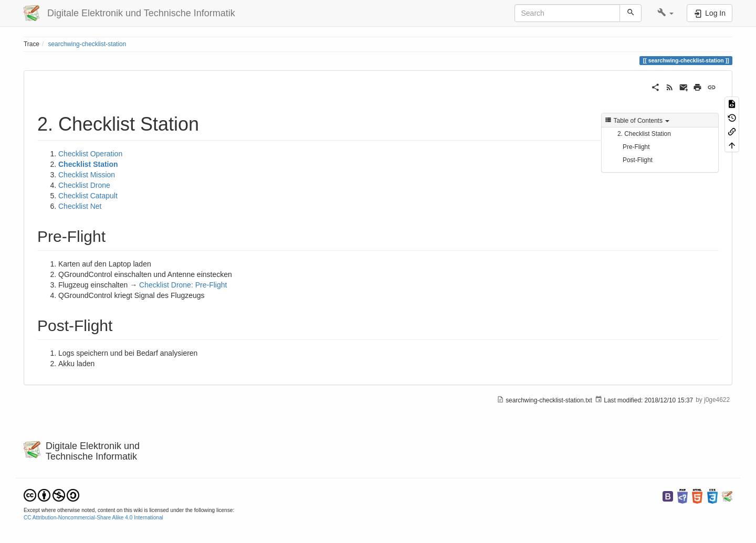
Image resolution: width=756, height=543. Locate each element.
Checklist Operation (90, 154)
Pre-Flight (636, 147)
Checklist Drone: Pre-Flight (183, 285)
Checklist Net (80, 206)
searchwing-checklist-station (87, 44)
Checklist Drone (84, 185)
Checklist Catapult (88, 196)
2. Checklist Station (644, 134)
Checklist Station (88, 164)
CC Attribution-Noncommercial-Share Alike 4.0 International (93, 518)
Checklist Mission (87, 175)
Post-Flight (638, 160)
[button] (665, 13)
